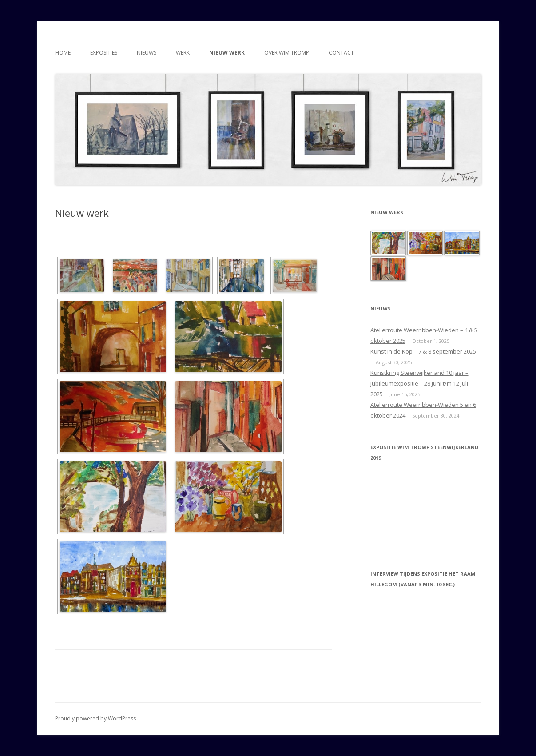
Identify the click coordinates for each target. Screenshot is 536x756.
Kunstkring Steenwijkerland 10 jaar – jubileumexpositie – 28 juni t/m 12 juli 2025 (419, 383)
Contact (341, 53)
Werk (183, 53)
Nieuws (147, 53)
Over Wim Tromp (287, 53)
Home (63, 53)
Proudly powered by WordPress (95, 718)
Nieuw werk (227, 53)
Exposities (104, 53)
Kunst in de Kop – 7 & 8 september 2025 (423, 351)
